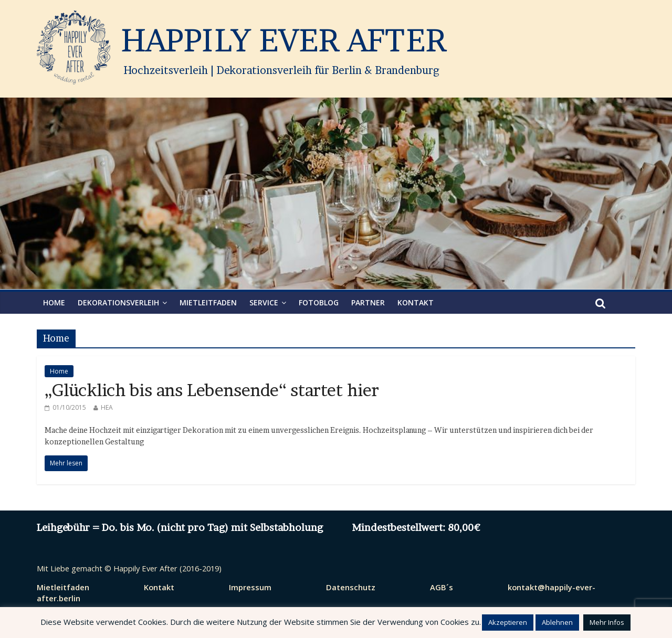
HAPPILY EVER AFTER (283, 40)
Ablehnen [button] (557, 622)
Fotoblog (319, 302)
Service (264, 302)
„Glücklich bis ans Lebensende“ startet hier (212, 390)
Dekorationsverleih (118, 302)
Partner (368, 302)
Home (59, 371)
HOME (54, 302)
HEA (107, 407)
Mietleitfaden (208, 302)
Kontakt (416, 302)
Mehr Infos (607, 622)
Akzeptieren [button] (508, 622)
